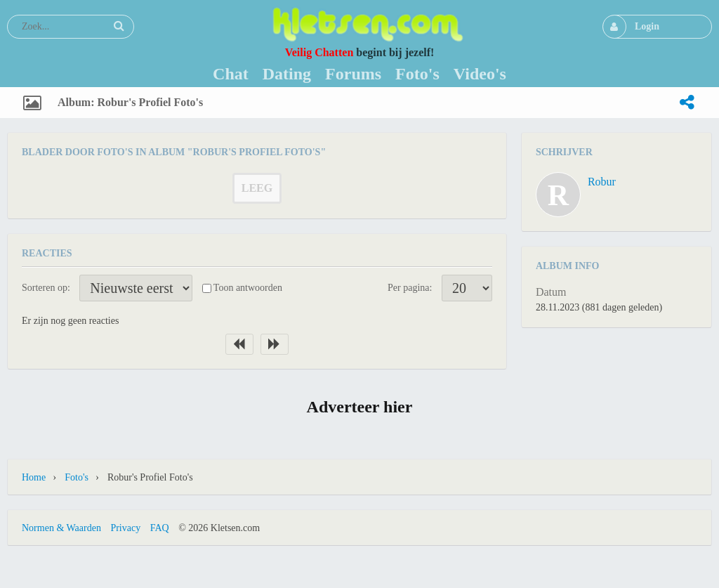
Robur (602, 182)
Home (34, 477)
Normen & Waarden (61, 528)
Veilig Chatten (319, 52)
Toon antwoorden (248, 288)
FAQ (160, 528)
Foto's (77, 477)
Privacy (125, 528)
